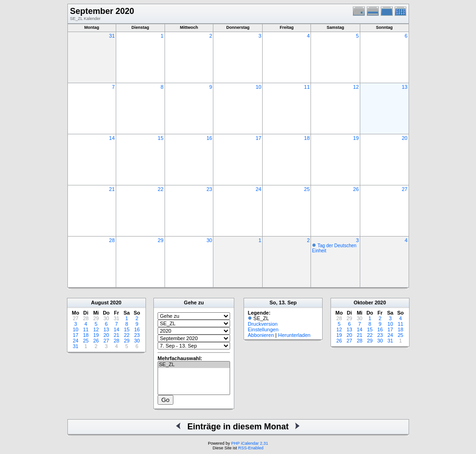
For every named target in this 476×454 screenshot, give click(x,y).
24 (258, 189)
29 (160, 240)
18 (307, 138)
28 (112, 240)
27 (404, 189)
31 (112, 36)
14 (112, 138)
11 (307, 87)
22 (160, 189)
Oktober (364, 303)
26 (356, 189)
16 (209, 138)
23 (209, 189)
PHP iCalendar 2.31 (249, 443)
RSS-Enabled (251, 448)
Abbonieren (261, 335)
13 (404, 87)
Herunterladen (294, 335)
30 (209, 240)
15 (160, 138)
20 (404, 138)
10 (258, 87)
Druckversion (263, 324)
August (100, 303)
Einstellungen (263, 329)
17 (258, 138)
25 (307, 189)
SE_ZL (194, 365)
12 (356, 87)
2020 (116, 303)
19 (356, 138)
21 (112, 189)
